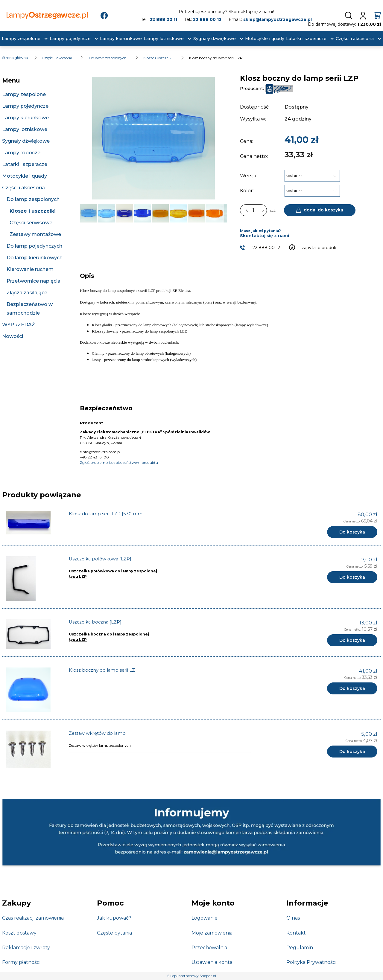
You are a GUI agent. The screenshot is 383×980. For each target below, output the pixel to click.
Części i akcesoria (23, 188)
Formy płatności (21, 962)
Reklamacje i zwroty (26, 948)
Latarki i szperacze (25, 164)
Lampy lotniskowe (25, 129)
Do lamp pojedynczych (34, 246)
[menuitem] (21, 39)
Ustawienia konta (212, 962)
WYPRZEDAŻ (19, 325)
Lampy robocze (21, 153)
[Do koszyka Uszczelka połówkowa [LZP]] (352, 577)
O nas (293, 918)
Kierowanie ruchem (30, 269)
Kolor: (247, 191)
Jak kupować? (114, 918)
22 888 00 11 (163, 19)
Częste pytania (114, 933)
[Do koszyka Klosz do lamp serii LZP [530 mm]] (352, 532)
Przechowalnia (209, 948)
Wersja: (249, 176)
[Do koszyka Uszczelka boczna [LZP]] (352, 640)
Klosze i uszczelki (33, 211)
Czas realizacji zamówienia (33, 918)
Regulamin (300, 948)
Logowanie (205, 918)
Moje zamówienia (212, 933)
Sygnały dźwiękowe (26, 141)
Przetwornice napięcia (34, 281)
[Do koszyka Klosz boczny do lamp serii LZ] (352, 688)
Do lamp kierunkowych (35, 258)
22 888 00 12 (207, 19)
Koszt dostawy (19, 933)
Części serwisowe (31, 223)
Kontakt (296, 933)
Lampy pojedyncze (25, 106)
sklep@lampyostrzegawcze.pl (278, 19)
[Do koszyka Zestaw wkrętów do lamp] (352, 752)
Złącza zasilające (27, 293)
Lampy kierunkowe (25, 118)
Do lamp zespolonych (33, 199)
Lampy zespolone (24, 94)
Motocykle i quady (25, 176)
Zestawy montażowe (35, 234)
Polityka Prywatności (311, 962)
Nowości (13, 336)
